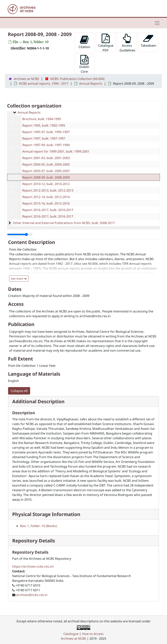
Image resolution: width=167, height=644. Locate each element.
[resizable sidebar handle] (20, 234)
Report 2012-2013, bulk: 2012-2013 (48, 190)
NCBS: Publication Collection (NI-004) (77, 79)
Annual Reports (91, 83)
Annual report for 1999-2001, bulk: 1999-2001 (56, 151)
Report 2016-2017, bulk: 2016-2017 (48, 210)
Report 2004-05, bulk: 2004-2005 (46, 164)
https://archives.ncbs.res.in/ (33, 566)
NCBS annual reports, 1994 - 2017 (44, 83)
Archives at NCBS (26, 79)
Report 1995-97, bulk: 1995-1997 (46, 132)
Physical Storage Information (46, 514)
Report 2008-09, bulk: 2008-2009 (46, 177)
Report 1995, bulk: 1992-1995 (44, 125)
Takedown (148, 41)
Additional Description (38, 401)
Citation (84, 42)
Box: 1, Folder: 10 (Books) (39, 526)
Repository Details (34, 541)
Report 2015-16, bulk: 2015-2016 (46, 203)
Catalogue (71, 634)
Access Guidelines (127, 43)
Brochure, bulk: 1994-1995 (42, 119)
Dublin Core (84, 64)
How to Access (93, 634)
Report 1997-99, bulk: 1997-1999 (46, 145)
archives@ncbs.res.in (32, 595)
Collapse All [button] (19, 391)
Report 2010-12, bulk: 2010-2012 (46, 184)
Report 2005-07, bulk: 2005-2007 (46, 171)
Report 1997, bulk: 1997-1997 (44, 138)
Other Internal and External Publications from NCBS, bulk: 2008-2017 (64, 223)
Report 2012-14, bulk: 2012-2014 (46, 197)
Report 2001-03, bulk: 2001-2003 (46, 158)
